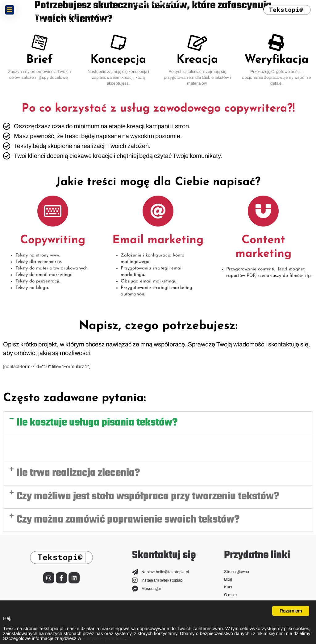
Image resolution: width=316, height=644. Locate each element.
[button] (10, 10)
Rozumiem (291, 609)
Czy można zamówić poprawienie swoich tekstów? (128, 520)
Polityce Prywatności (243, 638)
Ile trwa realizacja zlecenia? (78, 473)
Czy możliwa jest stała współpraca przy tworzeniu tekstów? (148, 497)
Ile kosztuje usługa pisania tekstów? (97, 423)
